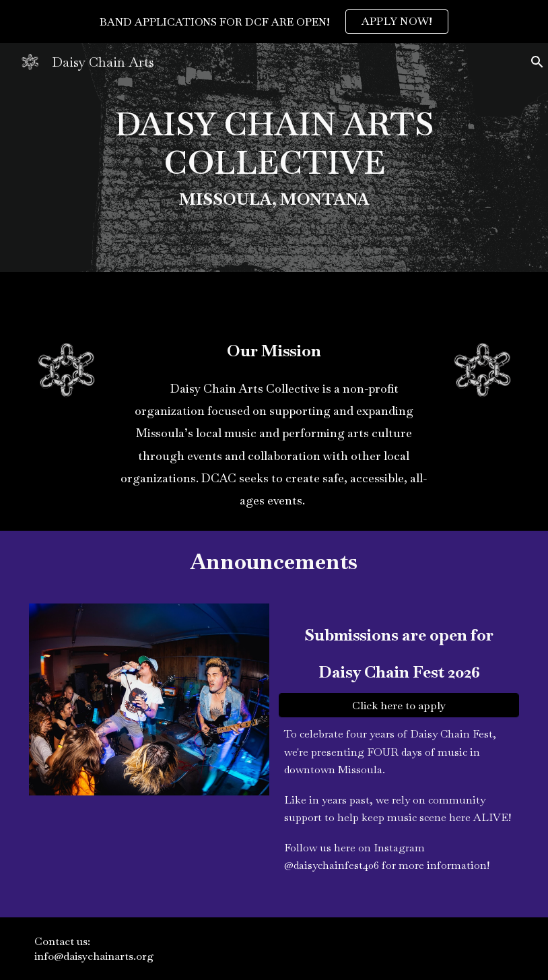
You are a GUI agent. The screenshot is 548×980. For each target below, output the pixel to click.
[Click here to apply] (399, 706)
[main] (274, 158)
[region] (274, 22)
